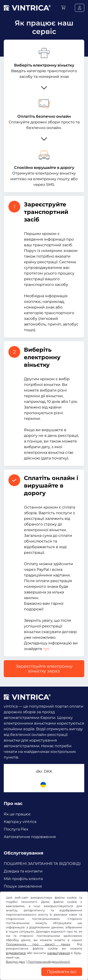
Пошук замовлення (23, 886)
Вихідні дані (67, 970)
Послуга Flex (16, 829)
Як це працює (17, 814)
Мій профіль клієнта (23, 879)
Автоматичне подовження (30, 837)
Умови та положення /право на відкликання (42, 956)
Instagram (38, 903)
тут (46, 649)
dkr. (44, 771)
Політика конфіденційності (27, 963)
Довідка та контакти (23, 871)
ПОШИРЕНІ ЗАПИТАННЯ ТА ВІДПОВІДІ (42, 864)
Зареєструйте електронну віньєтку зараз (44, 669)
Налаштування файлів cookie (29, 970)
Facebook (14, 903)
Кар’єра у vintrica (20, 822)
